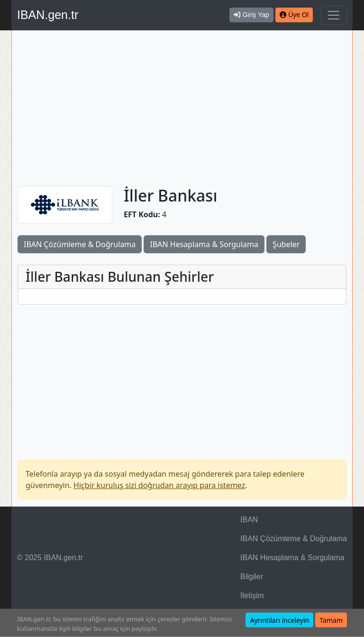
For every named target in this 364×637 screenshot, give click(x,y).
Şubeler (286, 244)
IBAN (249, 520)
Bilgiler (252, 577)
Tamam (331, 620)
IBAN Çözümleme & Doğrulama (80, 244)
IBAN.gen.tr (48, 15)
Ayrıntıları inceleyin (279, 620)
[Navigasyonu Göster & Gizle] (334, 15)
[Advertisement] (182, 108)
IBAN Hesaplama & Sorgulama (204, 244)
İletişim (252, 595)
